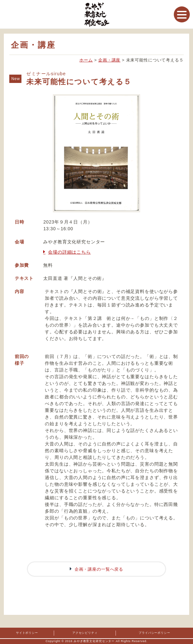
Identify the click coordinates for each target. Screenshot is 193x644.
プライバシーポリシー (154, 633)
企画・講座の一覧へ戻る (99, 569)
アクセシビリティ (85, 633)
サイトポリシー (27, 633)
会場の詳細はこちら (69, 252)
